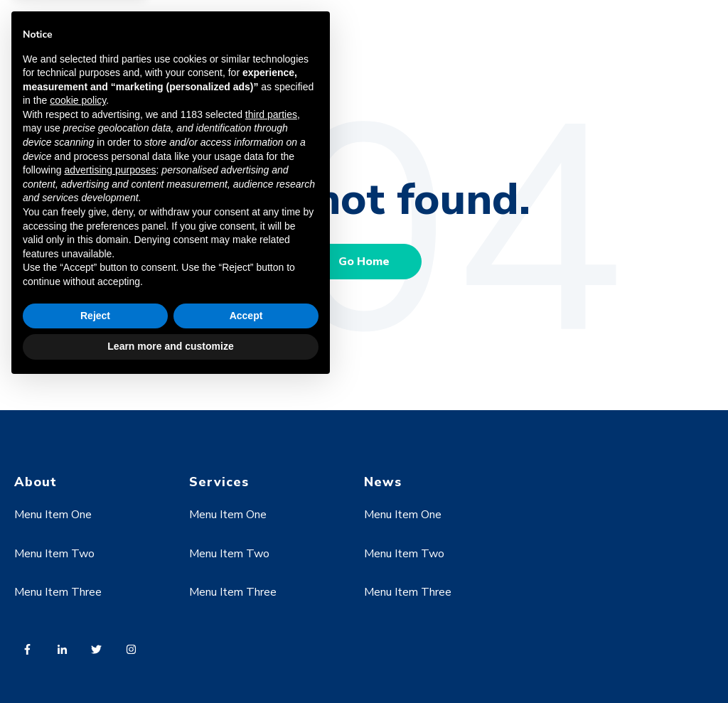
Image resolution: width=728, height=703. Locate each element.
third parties (271, 432)
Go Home (364, 262)
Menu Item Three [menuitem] (408, 592)
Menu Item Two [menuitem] (404, 554)
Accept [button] (246, 633)
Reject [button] (95, 633)
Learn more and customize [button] (170, 664)
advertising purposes (110, 488)
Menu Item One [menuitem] (403, 515)
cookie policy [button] (78, 419)
